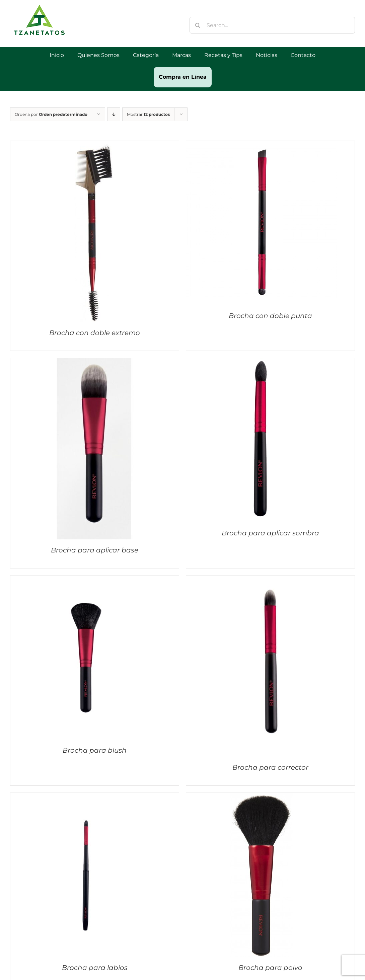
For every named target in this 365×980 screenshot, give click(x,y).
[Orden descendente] (114, 114)
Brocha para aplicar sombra (270, 533)
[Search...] (272, 25)
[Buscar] (198, 25)
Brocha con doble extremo (95, 333)
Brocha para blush (95, 750)
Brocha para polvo (270, 968)
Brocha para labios (95, 968)
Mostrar (148, 114)
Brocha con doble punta (270, 316)
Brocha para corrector (270, 767)
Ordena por (51, 114)
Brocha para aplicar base (95, 550)
